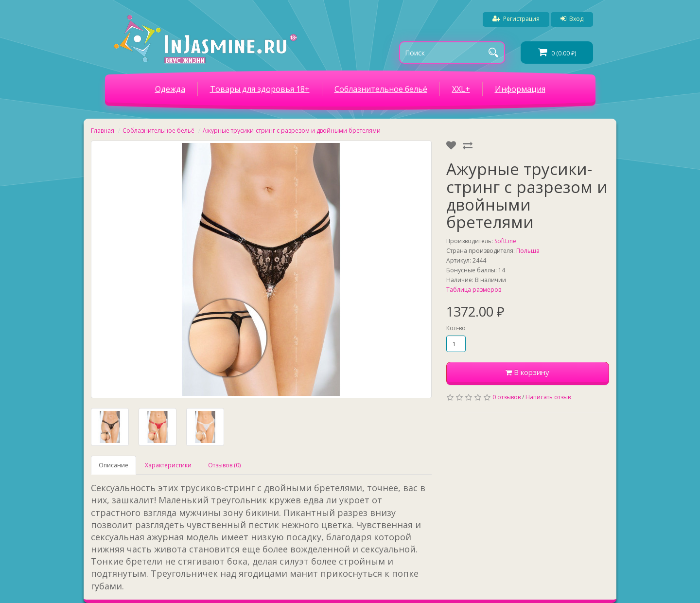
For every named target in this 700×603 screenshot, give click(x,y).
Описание (114, 465)
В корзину (527, 372)
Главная (103, 131)
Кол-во (456, 328)
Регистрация (516, 19)
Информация (520, 89)
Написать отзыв (548, 397)
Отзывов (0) (224, 465)
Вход (572, 19)
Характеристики (168, 465)
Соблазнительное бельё (381, 89)
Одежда (170, 89)
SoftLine (505, 241)
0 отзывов (507, 397)
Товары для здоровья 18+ (260, 89)
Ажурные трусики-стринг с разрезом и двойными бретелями (292, 131)
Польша (528, 251)
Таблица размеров (474, 290)
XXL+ (461, 89)
